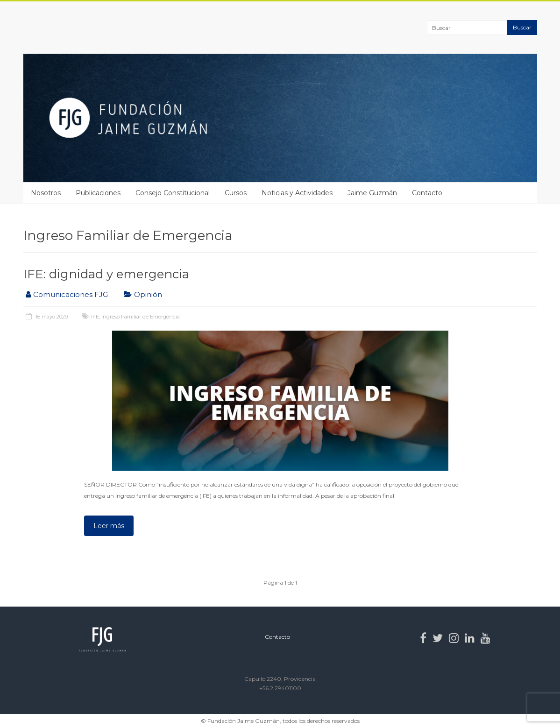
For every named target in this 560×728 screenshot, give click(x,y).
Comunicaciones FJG (71, 294)
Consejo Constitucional (173, 193)
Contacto (427, 193)
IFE (95, 317)
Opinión (148, 294)
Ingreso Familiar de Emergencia (141, 317)
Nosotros (46, 193)
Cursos (236, 193)
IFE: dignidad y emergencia (106, 274)
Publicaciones (98, 193)
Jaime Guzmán (372, 193)
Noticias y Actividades (297, 193)
